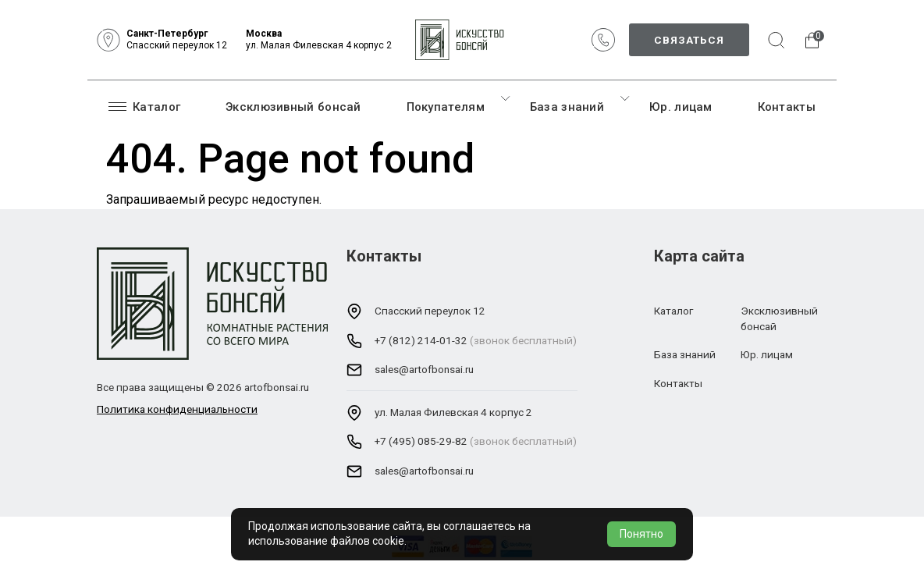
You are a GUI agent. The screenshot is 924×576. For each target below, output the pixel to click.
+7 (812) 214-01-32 (421, 340)
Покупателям (446, 107)
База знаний (567, 107)
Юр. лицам (681, 107)
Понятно (641, 534)
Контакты (787, 107)
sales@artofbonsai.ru (424, 369)
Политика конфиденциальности (177, 409)
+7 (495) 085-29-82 (421, 441)
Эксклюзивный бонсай (293, 107)
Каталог (144, 106)
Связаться (689, 40)
